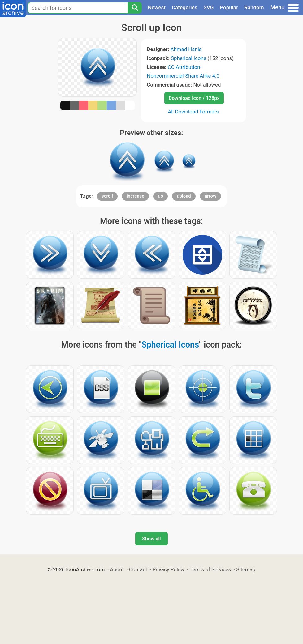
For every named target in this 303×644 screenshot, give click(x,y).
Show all (151, 539)
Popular (229, 7)
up (160, 196)
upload (184, 196)
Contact (138, 569)
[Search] (135, 8)
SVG (209, 7)
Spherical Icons (188, 58)
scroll (107, 196)
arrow (210, 196)
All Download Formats (193, 112)
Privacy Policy (168, 569)
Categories (185, 7)
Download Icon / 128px (194, 98)
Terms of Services (210, 569)
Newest (157, 7)
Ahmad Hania (186, 49)
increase (135, 196)
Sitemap (246, 569)
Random (254, 7)
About (117, 569)
